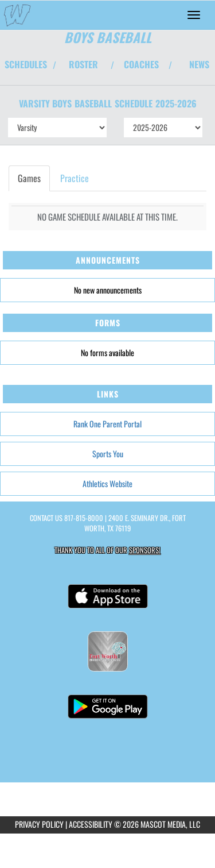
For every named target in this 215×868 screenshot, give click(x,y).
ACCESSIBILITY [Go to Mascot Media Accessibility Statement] (91, 824)
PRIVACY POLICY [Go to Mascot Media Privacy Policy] (39, 824)
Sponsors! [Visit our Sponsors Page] (145, 550)
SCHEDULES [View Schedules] (26, 64)
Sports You (108, 454)
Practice (75, 178)
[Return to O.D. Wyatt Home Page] (17, 15)
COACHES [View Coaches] (141, 64)
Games (29, 178)
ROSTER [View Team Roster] (83, 64)
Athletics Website (107, 483)
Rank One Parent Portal (107, 424)
